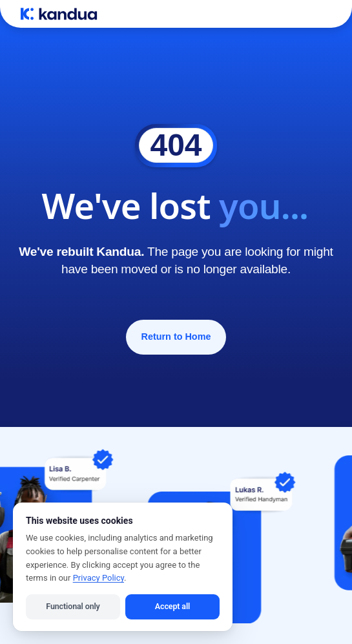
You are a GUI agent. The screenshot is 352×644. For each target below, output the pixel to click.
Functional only (73, 606)
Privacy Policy (98, 578)
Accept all (172, 606)
